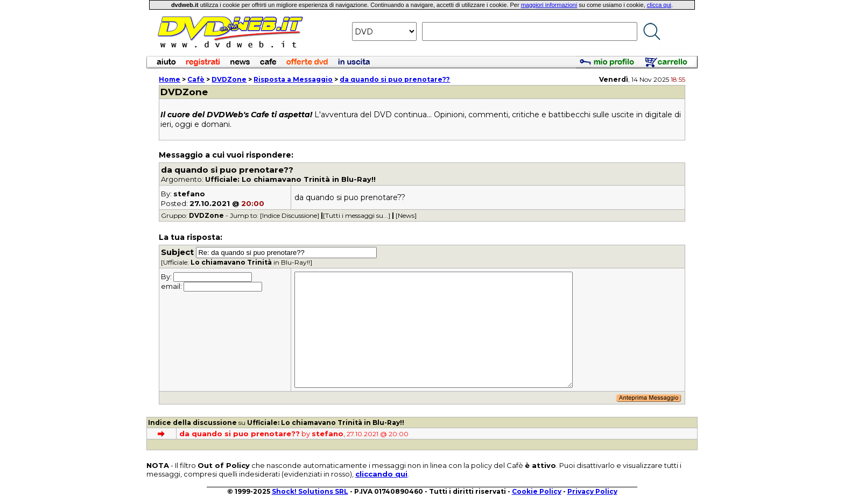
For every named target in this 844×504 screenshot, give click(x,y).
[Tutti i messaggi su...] (357, 215)
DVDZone (229, 79)
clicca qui (659, 5)
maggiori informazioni (549, 5)
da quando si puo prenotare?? (395, 79)
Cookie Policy (537, 491)
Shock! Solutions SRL (310, 491)
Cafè (196, 79)
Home (170, 79)
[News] (406, 215)
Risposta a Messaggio (293, 79)
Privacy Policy (592, 491)
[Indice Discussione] (290, 215)
